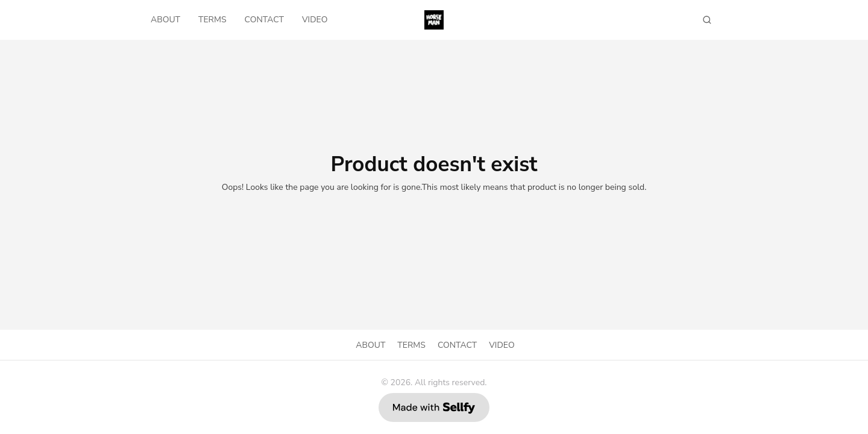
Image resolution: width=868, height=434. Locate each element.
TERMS (212, 20)
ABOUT (165, 20)
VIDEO (315, 20)
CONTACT (264, 20)
